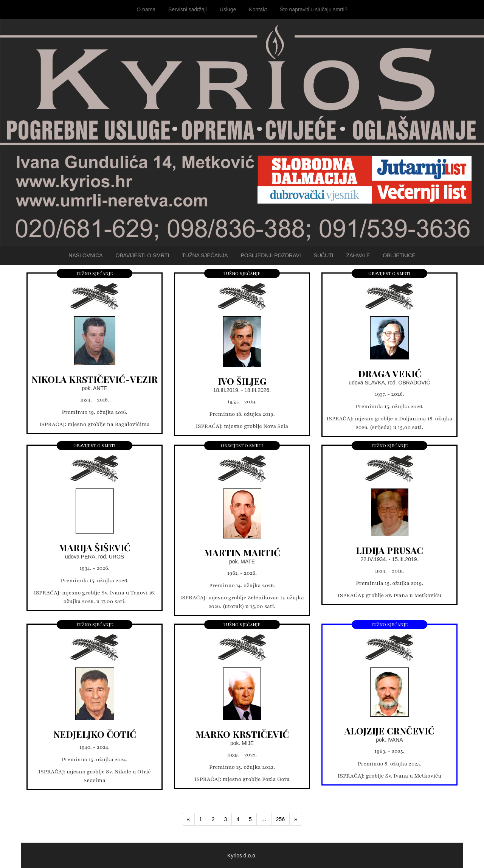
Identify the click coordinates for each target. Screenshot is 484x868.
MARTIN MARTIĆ (242, 552)
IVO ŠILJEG (242, 381)
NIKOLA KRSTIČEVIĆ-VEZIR (95, 379)
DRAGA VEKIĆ (390, 373)
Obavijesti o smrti (143, 255)
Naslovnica (85, 255)
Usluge (228, 9)
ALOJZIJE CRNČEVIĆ (389, 731)
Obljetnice (399, 255)
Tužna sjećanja (205, 255)
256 (280, 819)
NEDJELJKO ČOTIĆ (95, 734)
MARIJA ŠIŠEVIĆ (95, 548)
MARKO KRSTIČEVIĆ (242, 734)
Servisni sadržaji (188, 9)
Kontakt (258, 9)
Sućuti (324, 255)
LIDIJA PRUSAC (389, 550)
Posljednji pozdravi (271, 255)
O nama (146, 9)
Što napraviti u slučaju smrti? (314, 9)
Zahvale (358, 255)
